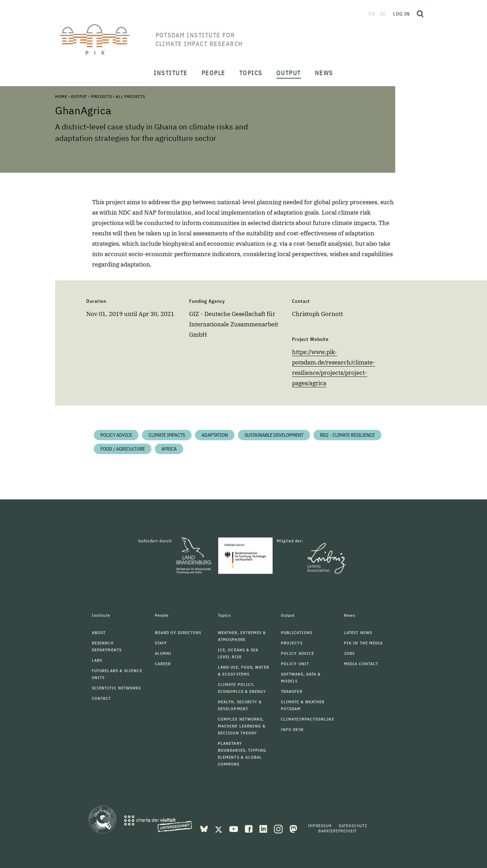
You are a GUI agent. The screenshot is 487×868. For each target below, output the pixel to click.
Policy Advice (116, 435)
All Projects (130, 96)
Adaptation (215, 435)
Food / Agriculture (123, 449)
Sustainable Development (274, 435)
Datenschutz (353, 826)
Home (61, 96)
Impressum (320, 826)
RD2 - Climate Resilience (347, 435)
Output (79, 96)
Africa (169, 449)
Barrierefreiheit (338, 831)
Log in (401, 14)
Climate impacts (167, 435)
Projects (101, 96)
